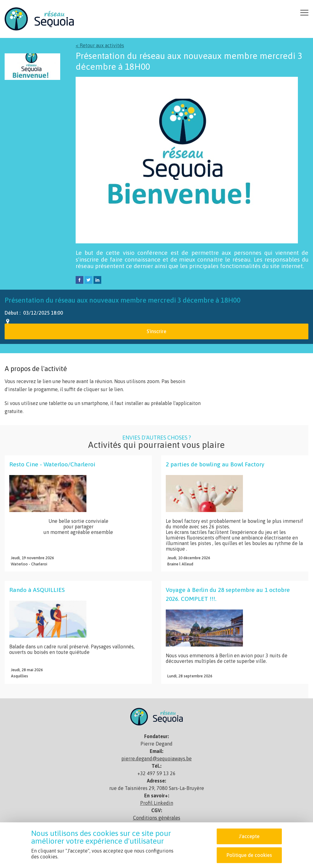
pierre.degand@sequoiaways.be (156, 758)
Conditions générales (157, 818)
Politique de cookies (249, 855)
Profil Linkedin (157, 803)
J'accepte (249, 836)
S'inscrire (156, 331)
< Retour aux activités (100, 45)
